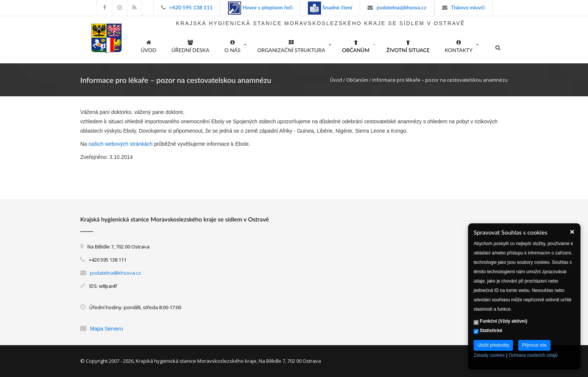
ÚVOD (149, 45)
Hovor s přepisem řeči (267, 7)
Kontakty (459, 45)
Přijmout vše (534, 345)
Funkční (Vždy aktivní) (500, 322)
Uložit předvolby (493, 345)
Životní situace (408, 45)
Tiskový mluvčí (468, 7)
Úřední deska (190, 45)
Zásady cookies (489, 355)
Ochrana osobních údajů (533, 355)
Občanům (356, 45)
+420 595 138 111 (191, 7)
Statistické (488, 331)
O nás (232, 45)
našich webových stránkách (121, 144)
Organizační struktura (291, 45)
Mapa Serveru (106, 329)
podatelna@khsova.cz (401, 7)
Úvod (336, 80)
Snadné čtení (337, 7)
